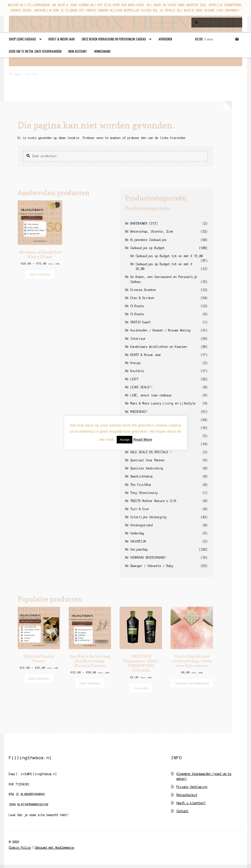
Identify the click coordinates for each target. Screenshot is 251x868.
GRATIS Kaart (141, 322)
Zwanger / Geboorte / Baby (152, 566)
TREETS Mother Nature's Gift (154, 501)
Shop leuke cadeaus (22, 39)
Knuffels (137, 371)
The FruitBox (141, 485)
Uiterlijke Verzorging (148, 517)
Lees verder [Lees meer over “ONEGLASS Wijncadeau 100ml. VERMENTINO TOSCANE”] (141, 688)
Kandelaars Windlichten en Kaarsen (159, 347)
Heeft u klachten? (191, 803)
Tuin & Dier (140, 509)
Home (17, 74)
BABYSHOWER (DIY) (144, 223)
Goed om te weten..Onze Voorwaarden (35, 51)
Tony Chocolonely (144, 493)
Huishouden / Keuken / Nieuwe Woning (160, 330)
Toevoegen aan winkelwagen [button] (192, 683)
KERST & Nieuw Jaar (62, 39)
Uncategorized (142, 525)
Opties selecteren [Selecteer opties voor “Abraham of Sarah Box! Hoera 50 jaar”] (40, 274)
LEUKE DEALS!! (142, 387)
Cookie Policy (20, 848)
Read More (143, 439)
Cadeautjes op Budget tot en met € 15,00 (169, 256)
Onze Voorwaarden (165, 22)
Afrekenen (165, 39)
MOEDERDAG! (139, 412)
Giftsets (137, 306)
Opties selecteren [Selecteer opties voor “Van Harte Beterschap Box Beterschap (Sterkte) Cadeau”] (90, 683)
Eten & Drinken (142, 298)
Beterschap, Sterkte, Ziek (152, 232)
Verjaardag (139, 549)
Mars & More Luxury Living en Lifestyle (163, 403)
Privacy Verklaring (192, 787)
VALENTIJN (138, 541)
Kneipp (136, 363)
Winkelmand (102, 51)
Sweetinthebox (142, 476)
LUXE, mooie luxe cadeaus (151, 395)
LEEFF (135, 379)
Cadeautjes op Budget (148, 248)
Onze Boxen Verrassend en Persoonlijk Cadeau (114, 39)
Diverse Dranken (143, 290)
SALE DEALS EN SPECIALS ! (151, 452)
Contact (182, 811)
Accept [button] (125, 440)
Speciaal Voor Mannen (148, 460)
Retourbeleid (187, 795)
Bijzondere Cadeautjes (148, 240)
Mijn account (78, 51)
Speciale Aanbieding (147, 468)
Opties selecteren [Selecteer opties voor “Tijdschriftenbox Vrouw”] (39, 678)
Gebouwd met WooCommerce (55, 848)
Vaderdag (137, 533)
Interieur (138, 339)
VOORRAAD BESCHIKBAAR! (148, 558)
